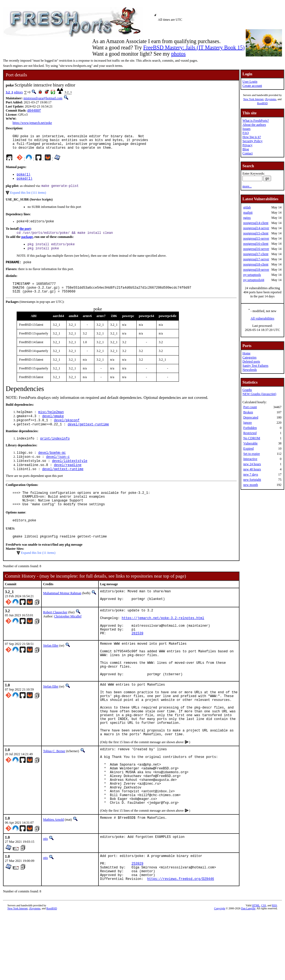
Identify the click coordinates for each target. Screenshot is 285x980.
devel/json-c (58, 472)
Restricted (250, 433)
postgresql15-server (256, 238)
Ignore (247, 423)
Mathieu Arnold (53, 879)
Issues (246, 129)
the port (25, 235)
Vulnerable (250, 443)
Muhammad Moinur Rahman (62, 615)
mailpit (248, 213)
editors (18, 92)
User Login (250, 82)
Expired (248, 449)
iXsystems (271, 99)
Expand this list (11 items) (38, 574)
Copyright (220, 974)
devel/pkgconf (67, 433)
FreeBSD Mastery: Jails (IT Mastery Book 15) (194, 47)
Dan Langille (248, 974)
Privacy (247, 145)
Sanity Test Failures (255, 366)
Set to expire (252, 454)
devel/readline (68, 481)
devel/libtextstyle (70, 476)
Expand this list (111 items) (28, 198)
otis (45, 898)
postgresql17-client (256, 254)
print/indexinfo (55, 452)
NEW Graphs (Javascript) (259, 394)
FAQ (246, 133)
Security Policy (253, 141)
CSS (264, 971)
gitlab (247, 207)
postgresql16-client (256, 244)
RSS (274, 971)
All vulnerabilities (262, 318)
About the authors (254, 125)
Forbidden (250, 428)
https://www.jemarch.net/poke (32, 123)
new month (251, 485)
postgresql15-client (256, 233)
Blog (246, 149)
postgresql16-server (256, 249)
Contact (247, 153)
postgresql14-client (256, 223)
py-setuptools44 (254, 280)
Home (246, 353)
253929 (137, 926)
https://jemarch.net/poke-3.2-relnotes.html (163, 643)
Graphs (247, 390)
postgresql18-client (256, 264)
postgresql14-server (256, 228)
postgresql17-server (256, 259)
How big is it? (252, 137)
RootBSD (262, 103)
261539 (137, 662)
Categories (249, 357)
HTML (256, 971)
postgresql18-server (256, 270)
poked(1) (25, 183)
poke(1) (23, 179)
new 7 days (251, 474)
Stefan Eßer (51, 674)
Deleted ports (251, 361)
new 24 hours (252, 464)
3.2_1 (9, 92)
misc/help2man (51, 424)
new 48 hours (252, 469)
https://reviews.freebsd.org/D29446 (181, 944)
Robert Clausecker (55, 635)
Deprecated (251, 417)
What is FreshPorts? (256, 121)
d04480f (34, 111)
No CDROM (252, 438)
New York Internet (253, 99)
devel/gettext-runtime (88, 437)
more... (247, 186)
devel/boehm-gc (52, 467)
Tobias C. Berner (54, 799)
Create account (252, 86)
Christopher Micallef (68, 639)
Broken (248, 412)
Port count (250, 407)
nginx (247, 218)
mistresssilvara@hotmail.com (43, 98)
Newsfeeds (250, 370)
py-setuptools (252, 275)
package (27, 244)
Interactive (250, 459)
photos (178, 54)
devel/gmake (53, 428)
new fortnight (252, 480)
